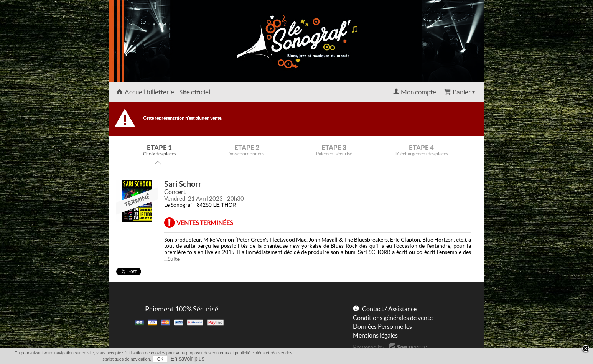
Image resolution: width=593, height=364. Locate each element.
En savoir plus (188, 359)
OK (160, 359)
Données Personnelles (382, 326)
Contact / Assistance (389, 309)
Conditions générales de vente (393, 318)
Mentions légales (375, 335)
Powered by (369, 347)
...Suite (172, 259)
